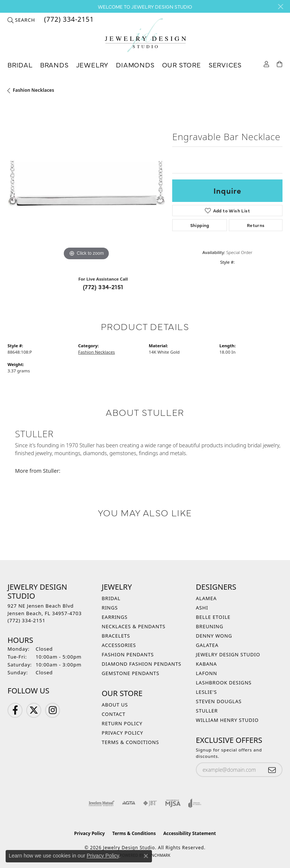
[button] (21, 20)
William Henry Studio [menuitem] (227, 720)
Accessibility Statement (189, 833)
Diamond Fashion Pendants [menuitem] (141, 664)
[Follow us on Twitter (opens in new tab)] (34, 710)
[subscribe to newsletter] (272, 770)
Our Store (182, 65)
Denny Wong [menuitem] (214, 636)
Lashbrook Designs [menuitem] (224, 683)
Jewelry (92, 65)
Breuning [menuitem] (210, 626)
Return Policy (122, 723)
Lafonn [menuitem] (207, 673)
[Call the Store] (26, 620)
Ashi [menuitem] (202, 608)
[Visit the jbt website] (150, 803)
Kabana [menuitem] (206, 664)
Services (225, 65)
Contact (113, 714)
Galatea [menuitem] (207, 645)
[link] (68, 20)
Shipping (200, 225)
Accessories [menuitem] (119, 645)
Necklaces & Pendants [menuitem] (134, 626)
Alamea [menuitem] (206, 598)
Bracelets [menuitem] (116, 636)
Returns (256, 225)
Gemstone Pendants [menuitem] (131, 673)
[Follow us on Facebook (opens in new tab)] (15, 710)
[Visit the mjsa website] (173, 803)
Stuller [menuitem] (207, 711)
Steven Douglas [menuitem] (219, 701)
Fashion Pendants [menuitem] (128, 654)
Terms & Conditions (130, 742)
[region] (86, 184)
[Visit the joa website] (195, 803)
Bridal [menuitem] (111, 598)
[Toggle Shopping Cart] (280, 63)
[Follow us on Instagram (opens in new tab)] (53, 710)
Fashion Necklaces (33, 90)
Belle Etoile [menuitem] (213, 617)
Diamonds (135, 65)
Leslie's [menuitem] (206, 692)
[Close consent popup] (146, 856)
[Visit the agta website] (129, 803)
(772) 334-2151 (103, 287)
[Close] (280, 7)
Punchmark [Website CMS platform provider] (158, 855)
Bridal (20, 65)
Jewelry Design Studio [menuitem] (228, 654)
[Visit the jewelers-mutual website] (101, 803)
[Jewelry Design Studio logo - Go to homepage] (145, 35)
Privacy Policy (122, 733)
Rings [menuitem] (110, 608)
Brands (54, 65)
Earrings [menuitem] (115, 617)
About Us (115, 705)
